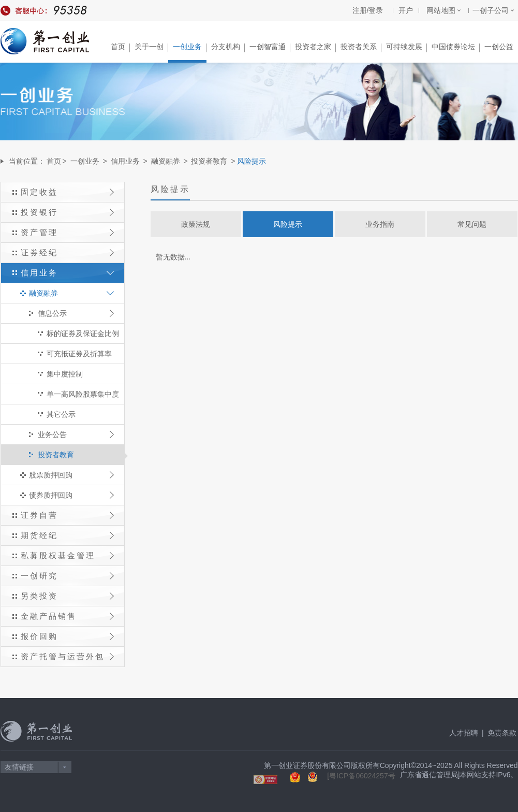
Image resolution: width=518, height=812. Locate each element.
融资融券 (166, 161)
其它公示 (61, 414)
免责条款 (502, 733)
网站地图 (441, 10)
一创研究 (67, 576)
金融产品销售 (67, 616)
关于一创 (151, 47)
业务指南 (380, 224)
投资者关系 (361, 47)
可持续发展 (406, 47)
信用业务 (125, 161)
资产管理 (67, 232)
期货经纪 (67, 535)
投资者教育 (209, 161)
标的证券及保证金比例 (83, 334)
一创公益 (499, 47)
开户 (406, 10)
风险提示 (288, 224)
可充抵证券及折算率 (79, 354)
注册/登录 (368, 10)
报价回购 (67, 636)
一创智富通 (270, 47)
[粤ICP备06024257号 (361, 776)
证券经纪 (67, 252)
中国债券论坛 (456, 47)
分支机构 (228, 47)
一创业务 (190, 47)
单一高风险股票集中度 (83, 394)
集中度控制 (65, 374)
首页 (120, 47)
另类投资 (67, 596)
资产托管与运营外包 (67, 656)
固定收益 (67, 192)
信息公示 (76, 313)
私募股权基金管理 (67, 555)
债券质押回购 (71, 495)
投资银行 (67, 212)
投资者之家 (315, 47)
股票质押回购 (71, 475)
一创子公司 (491, 10)
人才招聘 (464, 733)
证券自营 (67, 515)
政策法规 (196, 224)
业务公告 (76, 434)
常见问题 (472, 224)
